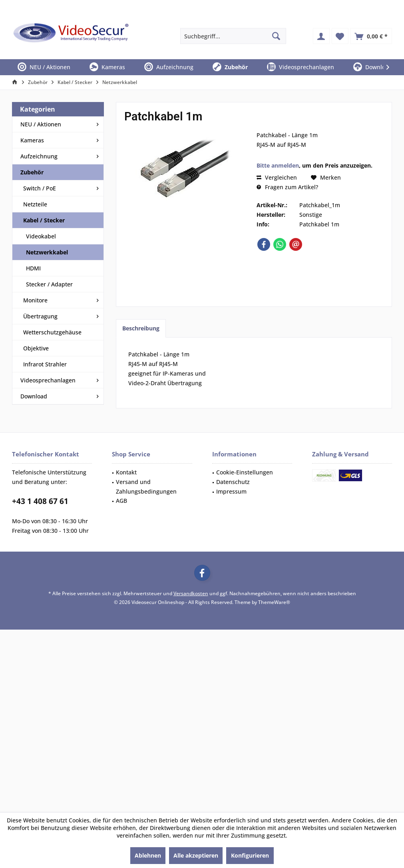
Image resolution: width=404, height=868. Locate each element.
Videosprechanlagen (48, 380)
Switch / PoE (40, 188)
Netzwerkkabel (47, 252)
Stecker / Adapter (49, 284)
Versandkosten (191, 593)
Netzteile (35, 204)
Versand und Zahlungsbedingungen (146, 487)
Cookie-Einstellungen (245, 472)
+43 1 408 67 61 (40, 501)
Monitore (35, 300)
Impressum (231, 491)
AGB (121, 501)
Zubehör (32, 172)
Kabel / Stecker (44, 220)
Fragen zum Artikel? (287, 187)
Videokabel (41, 236)
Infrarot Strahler (45, 364)
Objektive (36, 348)
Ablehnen (148, 855)
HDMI (33, 268)
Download (34, 396)
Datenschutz (233, 482)
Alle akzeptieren (196, 855)
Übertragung (40, 316)
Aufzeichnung (39, 156)
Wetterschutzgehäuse (52, 332)
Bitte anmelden (278, 165)
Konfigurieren (250, 855)
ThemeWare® (274, 602)
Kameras (32, 140)
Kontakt (126, 472)
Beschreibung (141, 328)
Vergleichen (277, 177)
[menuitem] (371, 36)
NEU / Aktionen (41, 124)
